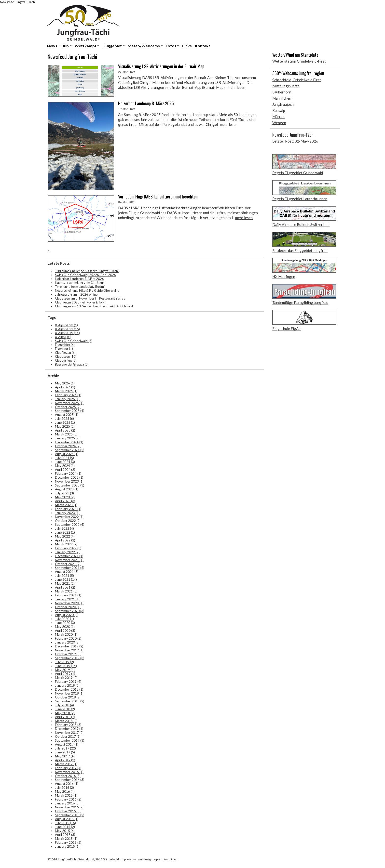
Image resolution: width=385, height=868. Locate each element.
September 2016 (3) (70, 780)
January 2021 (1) (67, 599)
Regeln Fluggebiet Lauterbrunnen (300, 199)
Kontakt (203, 46)
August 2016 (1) (67, 784)
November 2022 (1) (69, 517)
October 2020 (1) (68, 607)
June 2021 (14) (66, 579)
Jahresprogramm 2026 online (76, 294)
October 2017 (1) (68, 736)
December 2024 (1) (69, 442)
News (52, 46)
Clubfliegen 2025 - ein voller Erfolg (80, 302)
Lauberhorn (282, 92)
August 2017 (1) (67, 744)
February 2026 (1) (68, 395)
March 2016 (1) (66, 795)
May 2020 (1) (65, 627)
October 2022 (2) (68, 521)
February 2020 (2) (68, 638)
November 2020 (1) (69, 603)
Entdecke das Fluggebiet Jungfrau (300, 250)
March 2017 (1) (66, 764)
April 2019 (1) (65, 674)
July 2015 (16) (65, 823)
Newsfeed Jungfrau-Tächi (293, 135)
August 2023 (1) (67, 489)
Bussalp (279, 110)
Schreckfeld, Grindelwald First (297, 80)
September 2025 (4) (70, 411)
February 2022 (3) (68, 548)
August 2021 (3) (67, 572)
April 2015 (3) (65, 835)
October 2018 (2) (68, 697)
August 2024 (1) (67, 454)
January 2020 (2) (67, 642)
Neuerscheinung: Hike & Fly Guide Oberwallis (87, 290)
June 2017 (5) (65, 752)
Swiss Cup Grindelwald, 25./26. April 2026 (85, 275)
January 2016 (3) (67, 803)
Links (187, 46)
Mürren (278, 117)
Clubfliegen (65, 353)
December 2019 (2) (69, 646)
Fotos (171, 46)
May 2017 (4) (65, 756)
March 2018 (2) (66, 721)
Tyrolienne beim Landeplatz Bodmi (80, 287)
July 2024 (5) (64, 458)
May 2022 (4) (65, 536)
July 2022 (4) (64, 528)
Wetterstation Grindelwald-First (299, 61)
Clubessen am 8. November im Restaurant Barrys (90, 298)
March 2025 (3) (66, 434)
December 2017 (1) (69, 729)
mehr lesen (237, 87)
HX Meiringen (284, 276)
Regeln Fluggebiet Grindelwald (298, 173)
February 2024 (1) (68, 473)
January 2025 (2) (67, 438)
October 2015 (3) (68, 811)
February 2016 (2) (68, 799)
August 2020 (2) (67, 615)
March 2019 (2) (66, 678)
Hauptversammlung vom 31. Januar (80, 283)
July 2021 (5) (64, 576)
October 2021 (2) (68, 564)
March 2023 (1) (66, 505)
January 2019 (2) (67, 685)
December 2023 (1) (69, 477)
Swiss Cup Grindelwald (74, 341)
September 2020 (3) (70, 611)
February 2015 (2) (68, 842)
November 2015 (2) (69, 807)
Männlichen (282, 98)
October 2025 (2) (68, 407)
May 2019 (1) (65, 670)
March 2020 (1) (66, 634)
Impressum (128, 859)
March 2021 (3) (66, 591)
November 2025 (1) (69, 403)
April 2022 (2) (65, 540)
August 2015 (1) (67, 819)
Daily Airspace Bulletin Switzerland (301, 224)
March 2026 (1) (66, 391)
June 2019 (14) (66, 666)
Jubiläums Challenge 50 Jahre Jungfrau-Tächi (87, 271)
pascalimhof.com (167, 859)
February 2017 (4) (68, 768)
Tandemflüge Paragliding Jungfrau (300, 302)
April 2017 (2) (65, 760)
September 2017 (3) (70, 740)
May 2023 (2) (65, 497)
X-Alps (63, 337)
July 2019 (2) (64, 662)
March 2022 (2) (66, 544)
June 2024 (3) (65, 462)
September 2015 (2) (70, 815)
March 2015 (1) (66, 839)
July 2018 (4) (64, 705)
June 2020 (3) (65, 623)
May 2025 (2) (65, 426)
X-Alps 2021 (67, 329)
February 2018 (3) (68, 725)
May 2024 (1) (65, 466)
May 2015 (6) (65, 831)
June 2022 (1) (65, 532)
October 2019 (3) (68, 654)
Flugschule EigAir (287, 329)
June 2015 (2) (65, 827)
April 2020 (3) (65, 631)
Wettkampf (86, 46)
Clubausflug (66, 360)
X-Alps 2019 (67, 333)
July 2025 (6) (64, 419)
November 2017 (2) (69, 733)
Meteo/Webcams (144, 46)
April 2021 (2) (65, 587)
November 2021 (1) (69, 560)
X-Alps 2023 (66, 325)
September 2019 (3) (70, 658)
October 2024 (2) (68, 446)
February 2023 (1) (68, 509)
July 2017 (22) (65, 748)
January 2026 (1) (67, 399)
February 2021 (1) (68, 595)
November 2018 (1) (69, 693)
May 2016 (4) (65, 791)
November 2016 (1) (69, 772)
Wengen (279, 123)
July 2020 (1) (64, 619)
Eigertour (64, 349)
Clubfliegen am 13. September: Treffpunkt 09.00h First (94, 306)
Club (65, 46)
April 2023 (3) (65, 501)
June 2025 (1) (65, 422)
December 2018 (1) (69, 689)
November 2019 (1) (69, 650)
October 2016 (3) (68, 776)
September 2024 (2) (70, 450)
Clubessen (66, 356)
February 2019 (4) (68, 682)
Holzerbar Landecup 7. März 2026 (79, 279)
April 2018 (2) (65, 717)
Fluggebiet (112, 46)
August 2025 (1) (67, 415)
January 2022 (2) (67, 552)
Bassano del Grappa (72, 364)
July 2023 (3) (64, 493)
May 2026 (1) (65, 383)
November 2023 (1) (69, 481)
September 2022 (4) (70, 525)
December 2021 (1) (69, 556)
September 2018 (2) (70, 701)
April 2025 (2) (65, 430)
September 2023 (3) (70, 485)
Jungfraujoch (283, 104)
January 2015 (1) (67, 846)
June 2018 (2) (65, 709)
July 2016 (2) (64, 788)
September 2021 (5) (70, 568)
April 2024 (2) (65, 470)
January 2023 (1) (67, 513)
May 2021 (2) (65, 583)
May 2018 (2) (65, 713)
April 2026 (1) (65, 387)
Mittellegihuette (286, 86)
